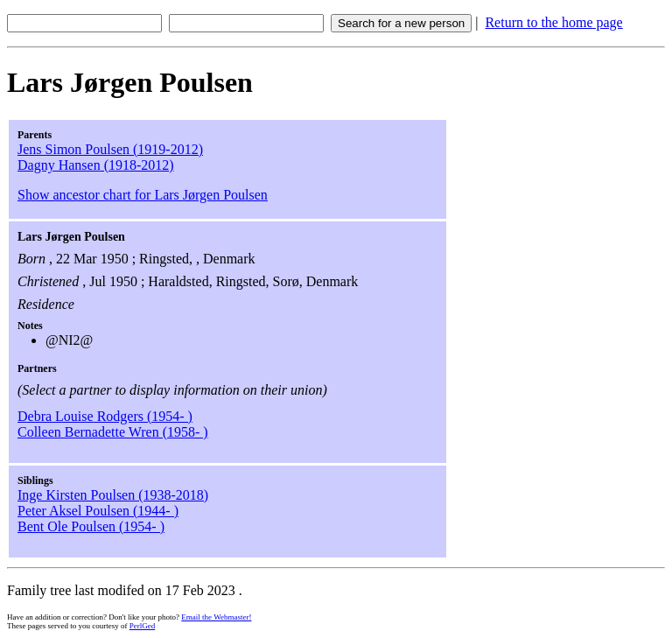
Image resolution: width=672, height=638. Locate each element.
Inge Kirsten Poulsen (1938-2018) (113, 495)
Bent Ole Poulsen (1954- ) (91, 526)
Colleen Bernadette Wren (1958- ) (113, 432)
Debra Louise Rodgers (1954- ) (105, 416)
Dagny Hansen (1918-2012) (96, 165)
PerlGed (143, 626)
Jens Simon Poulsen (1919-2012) (110, 149)
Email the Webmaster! (216, 617)
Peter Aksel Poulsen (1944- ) (98, 511)
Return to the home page (553, 22)
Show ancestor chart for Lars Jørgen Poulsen (143, 195)
